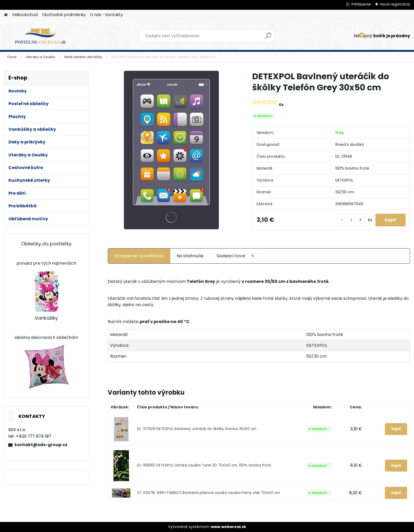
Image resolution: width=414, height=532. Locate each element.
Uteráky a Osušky (40, 57)
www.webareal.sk (228, 527)
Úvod (12, 57)
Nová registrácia (395, 4)
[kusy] (349, 220)
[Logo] (40, 36)
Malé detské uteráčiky (83, 57)
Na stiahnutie (190, 256)
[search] (268, 38)
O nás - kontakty (107, 15)
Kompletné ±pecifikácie (139, 256)
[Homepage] (6, 15)
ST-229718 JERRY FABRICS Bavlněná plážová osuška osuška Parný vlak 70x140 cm (208, 493)
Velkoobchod (25, 15)
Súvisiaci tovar (237, 256)
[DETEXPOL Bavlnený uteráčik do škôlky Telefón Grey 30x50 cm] (171, 150)
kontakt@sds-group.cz (41, 445)
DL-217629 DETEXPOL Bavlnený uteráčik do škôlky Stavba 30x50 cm (197, 429)
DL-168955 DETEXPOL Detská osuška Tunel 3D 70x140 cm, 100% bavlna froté (204, 465)
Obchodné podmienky (64, 15)
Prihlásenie (361, 4)
